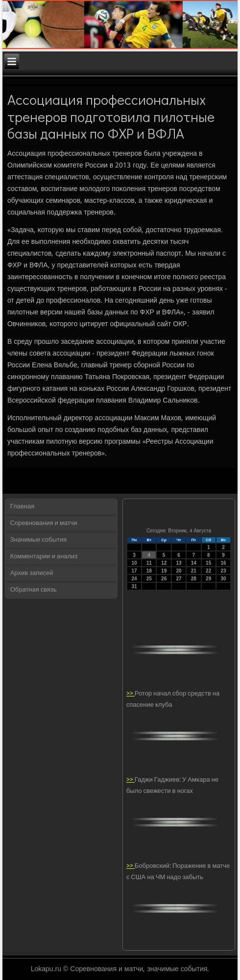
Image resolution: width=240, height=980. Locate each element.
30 (224, 579)
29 (208, 579)
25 (149, 579)
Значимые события (38, 540)
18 (149, 571)
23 (224, 571)
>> (131, 694)
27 (179, 579)
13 (179, 563)
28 (194, 579)
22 (208, 571)
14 (194, 563)
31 (134, 586)
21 (194, 571)
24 (134, 579)
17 (134, 571)
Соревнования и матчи (44, 523)
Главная (22, 507)
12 (164, 563)
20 (179, 571)
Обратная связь (34, 590)
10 (134, 563)
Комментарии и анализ (44, 557)
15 (208, 563)
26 (164, 579)
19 (164, 571)
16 (224, 563)
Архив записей (32, 573)
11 (149, 563)
